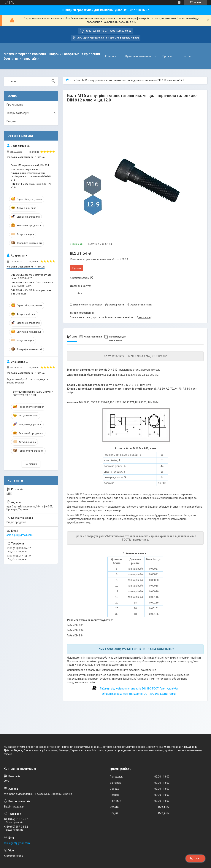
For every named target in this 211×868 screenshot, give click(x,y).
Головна (111, 56)
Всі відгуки (31, 464)
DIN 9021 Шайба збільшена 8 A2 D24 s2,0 (31, 186)
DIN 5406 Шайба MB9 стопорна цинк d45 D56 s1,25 (31, 292)
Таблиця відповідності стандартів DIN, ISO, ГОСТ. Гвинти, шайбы (139, 689)
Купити (76, 268)
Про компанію (15, 105)
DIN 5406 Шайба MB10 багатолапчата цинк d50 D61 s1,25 (32, 284)
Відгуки (11, 121)
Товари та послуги (18, 113)
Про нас (167, 56)
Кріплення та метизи (138, 56)
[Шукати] (53, 81)
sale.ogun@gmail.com (20, 535)
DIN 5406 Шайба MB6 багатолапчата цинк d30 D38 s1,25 (31, 277)
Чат (195, 858)
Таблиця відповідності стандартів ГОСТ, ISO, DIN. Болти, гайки (138, 694)
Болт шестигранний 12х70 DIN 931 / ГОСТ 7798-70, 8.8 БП (33, 393)
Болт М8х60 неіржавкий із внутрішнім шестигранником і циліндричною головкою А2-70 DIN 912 (31, 175)
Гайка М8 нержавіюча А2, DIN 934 (30, 165)
